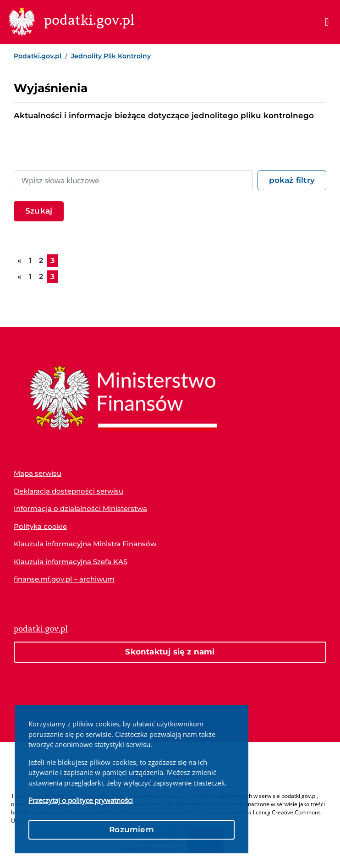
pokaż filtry (292, 180)
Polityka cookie (40, 526)
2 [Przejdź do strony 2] (41, 261)
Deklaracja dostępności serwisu (69, 491)
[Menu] (327, 22)
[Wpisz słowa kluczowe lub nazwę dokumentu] (133, 181)
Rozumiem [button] (132, 830)
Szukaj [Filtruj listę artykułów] (39, 211)
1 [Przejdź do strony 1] (30, 261)
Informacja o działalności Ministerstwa (80, 508)
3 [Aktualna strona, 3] (52, 261)
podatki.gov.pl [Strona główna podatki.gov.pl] (41, 629)
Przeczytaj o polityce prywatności (81, 800)
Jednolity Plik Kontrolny (111, 56)
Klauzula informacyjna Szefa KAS (71, 562)
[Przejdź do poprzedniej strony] (19, 261)
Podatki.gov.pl (38, 56)
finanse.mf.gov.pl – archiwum (64, 579)
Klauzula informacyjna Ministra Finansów (85, 544)
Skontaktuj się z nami (170, 652)
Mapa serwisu (38, 473)
